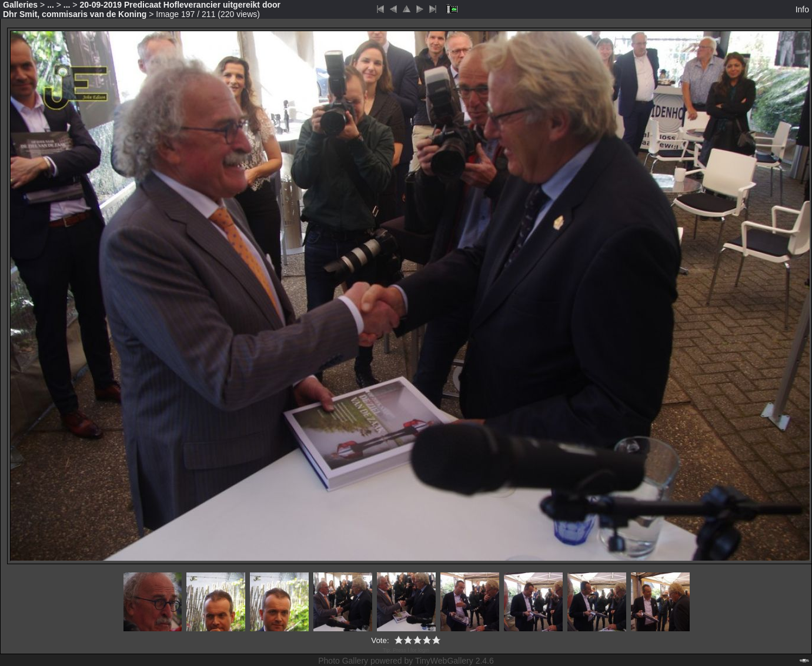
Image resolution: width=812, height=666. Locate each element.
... (51, 5)
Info (802, 9)
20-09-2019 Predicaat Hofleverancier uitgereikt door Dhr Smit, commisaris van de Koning (142, 9)
